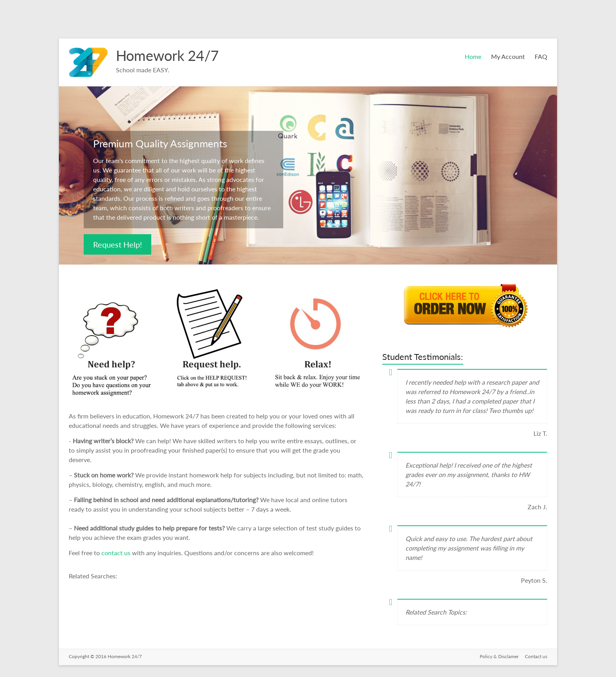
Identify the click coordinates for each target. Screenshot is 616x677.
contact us (117, 553)
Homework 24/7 (167, 55)
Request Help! (117, 244)
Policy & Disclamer (499, 656)
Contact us (536, 656)
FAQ (541, 56)
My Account (508, 56)
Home (473, 56)
